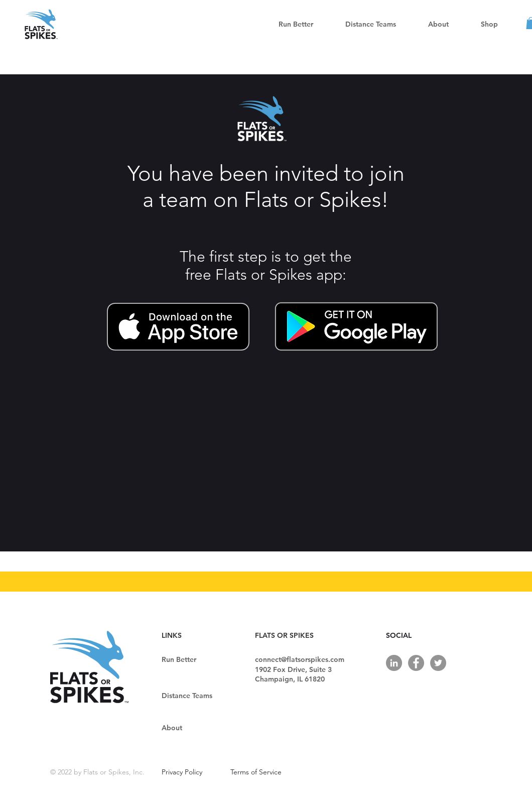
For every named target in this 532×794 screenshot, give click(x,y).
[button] (371, 24)
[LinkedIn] (394, 663)
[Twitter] (438, 663)
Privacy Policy (182, 772)
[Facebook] (416, 663)
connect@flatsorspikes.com (300, 659)
